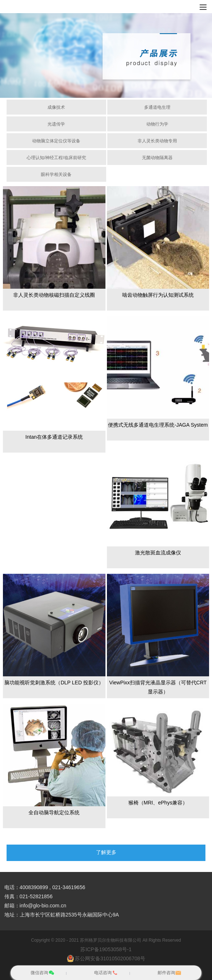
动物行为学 (157, 124)
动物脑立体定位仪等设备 (56, 141)
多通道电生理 (157, 107)
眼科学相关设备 (56, 174)
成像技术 (56, 107)
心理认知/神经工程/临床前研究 (56, 158)
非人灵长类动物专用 (157, 141)
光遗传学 (56, 124)
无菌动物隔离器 (157, 158)
